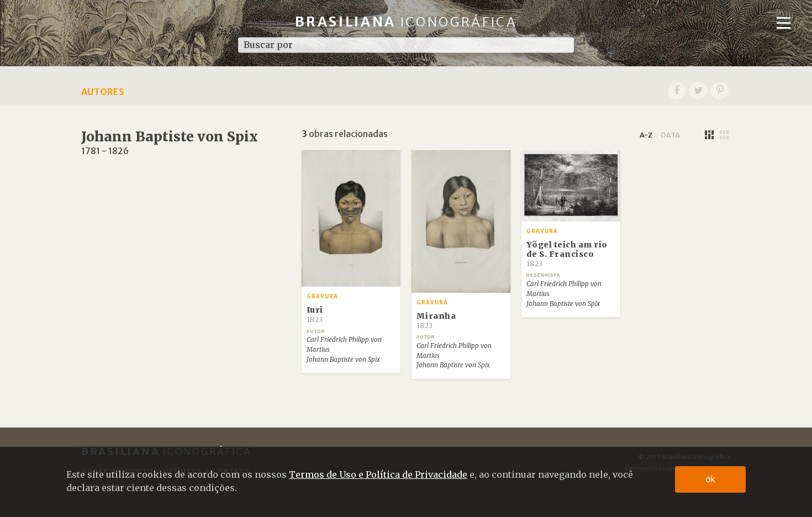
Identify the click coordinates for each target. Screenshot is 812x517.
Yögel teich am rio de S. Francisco (567, 254)
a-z (646, 135)
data (670, 135)
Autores (103, 92)
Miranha (436, 320)
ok (711, 479)
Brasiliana (406, 22)
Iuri (315, 314)
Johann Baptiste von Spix (343, 360)
